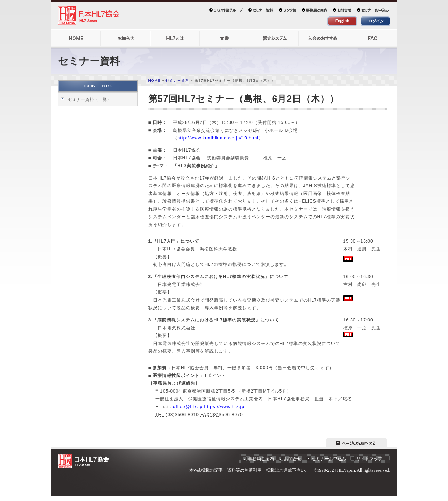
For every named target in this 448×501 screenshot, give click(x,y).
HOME (155, 80)
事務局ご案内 (261, 459)
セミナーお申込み (329, 459)
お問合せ (293, 459)
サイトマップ (369, 459)
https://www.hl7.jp (224, 407)
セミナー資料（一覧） (90, 99)
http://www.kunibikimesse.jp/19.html (218, 138)
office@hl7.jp (188, 407)
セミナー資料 (177, 80)
